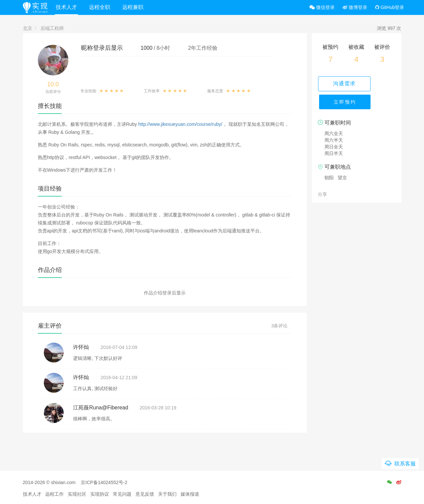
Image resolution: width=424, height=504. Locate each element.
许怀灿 (81, 347)
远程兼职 (139, 7)
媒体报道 (190, 494)
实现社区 (77, 494)
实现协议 (100, 494)
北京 (28, 28)
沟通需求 (357, 84)
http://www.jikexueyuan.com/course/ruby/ (180, 124)
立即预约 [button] (357, 106)
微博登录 (355, 7)
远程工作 (54, 494)
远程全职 (106, 7)
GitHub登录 (390, 7)
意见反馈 (145, 494)
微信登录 (322, 7)
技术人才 (72, 7)
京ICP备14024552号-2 (104, 482)
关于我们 (167, 494)
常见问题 (122, 494)
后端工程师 (52, 28)
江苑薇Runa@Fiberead (101, 408)
